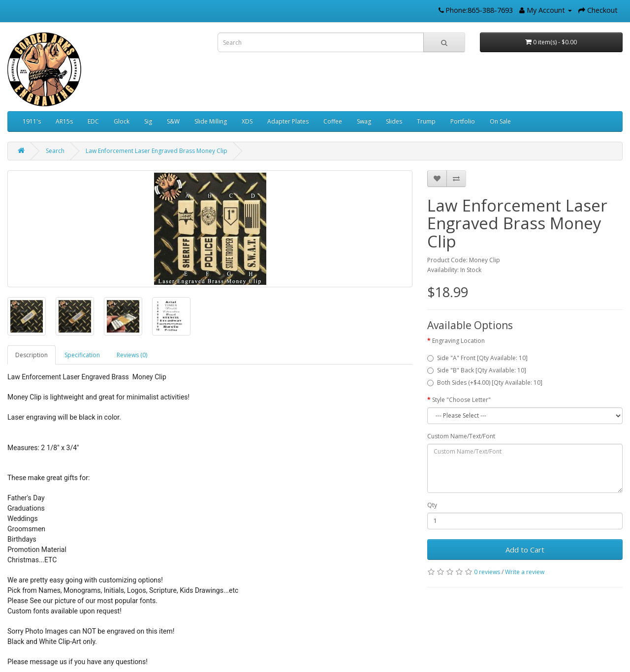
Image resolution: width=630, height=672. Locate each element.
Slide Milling (211, 121)
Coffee (333, 121)
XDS (247, 121)
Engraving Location (458, 341)
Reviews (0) (132, 355)
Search (55, 151)
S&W (173, 121)
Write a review (525, 572)
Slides (394, 121)
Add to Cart (525, 550)
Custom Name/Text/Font (461, 436)
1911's (32, 121)
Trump (426, 121)
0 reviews (487, 572)
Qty (432, 505)
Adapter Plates (288, 121)
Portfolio (463, 121)
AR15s (64, 121)
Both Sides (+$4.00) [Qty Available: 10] (485, 382)
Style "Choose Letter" (461, 400)
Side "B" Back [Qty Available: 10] (477, 370)
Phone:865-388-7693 (479, 10)
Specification (82, 355)
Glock (122, 121)
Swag (364, 121)
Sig (148, 121)
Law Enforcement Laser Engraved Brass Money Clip (157, 151)
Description (31, 355)
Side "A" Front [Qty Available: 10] (477, 358)
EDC (93, 121)
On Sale (500, 121)
